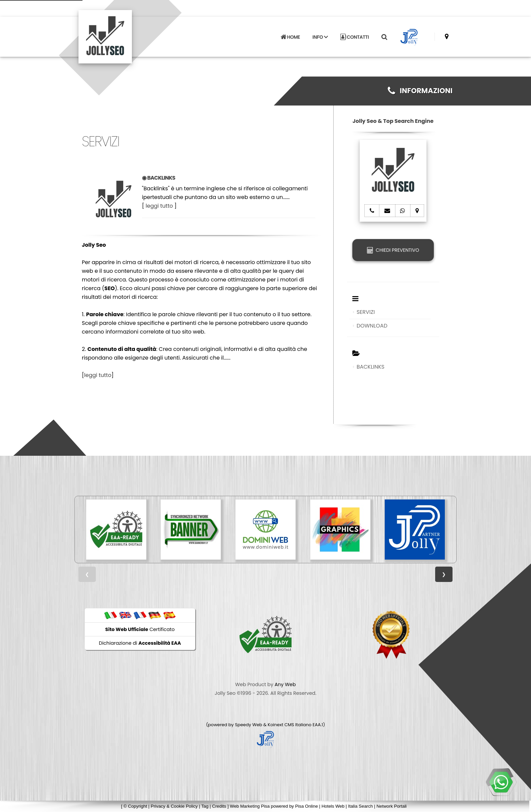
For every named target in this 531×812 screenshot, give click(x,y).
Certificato (140, 629)
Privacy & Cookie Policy (174, 806)
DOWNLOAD (372, 326)
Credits (219, 806)
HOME (290, 37)
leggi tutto (159, 206)
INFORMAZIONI (420, 91)
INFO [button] (320, 37)
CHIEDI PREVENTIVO (393, 250)
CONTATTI (355, 37)
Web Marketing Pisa (250, 806)
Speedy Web (248, 725)
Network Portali (391, 806)
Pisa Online (307, 806)
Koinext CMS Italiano (290, 725)
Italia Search (360, 806)
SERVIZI (366, 312)
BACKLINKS (371, 367)
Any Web (285, 684)
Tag (205, 806)
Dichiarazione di (140, 643)
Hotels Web (333, 806)
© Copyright (135, 806)
